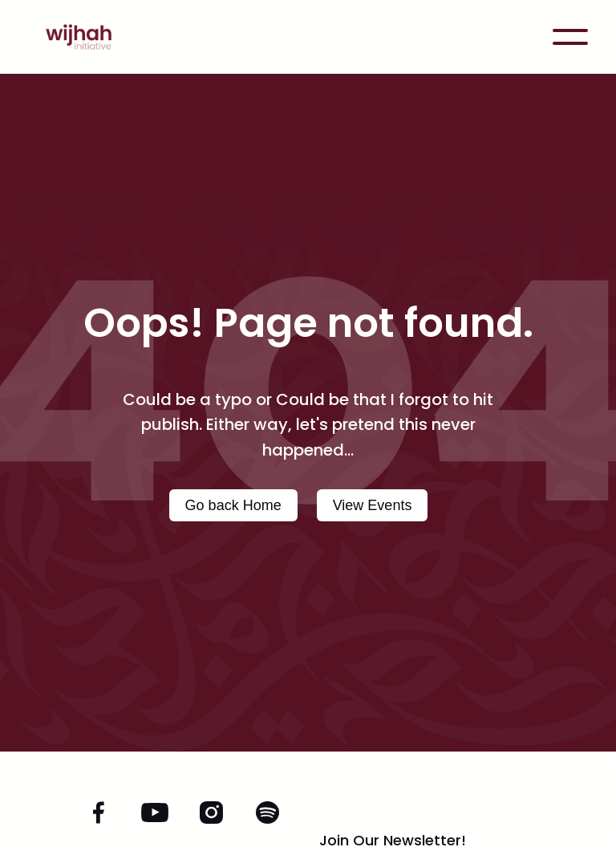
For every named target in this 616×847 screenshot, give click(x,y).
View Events (373, 505)
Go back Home (233, 505)
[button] (570, 37)
